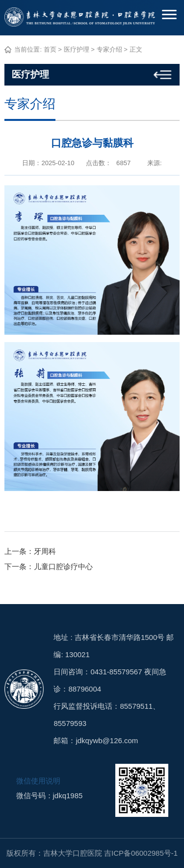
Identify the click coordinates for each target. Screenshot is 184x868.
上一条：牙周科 (30, 551)
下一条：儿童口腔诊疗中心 (49, 566)
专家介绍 (109, 49)
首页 (50, 49)
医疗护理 (77, 49)
